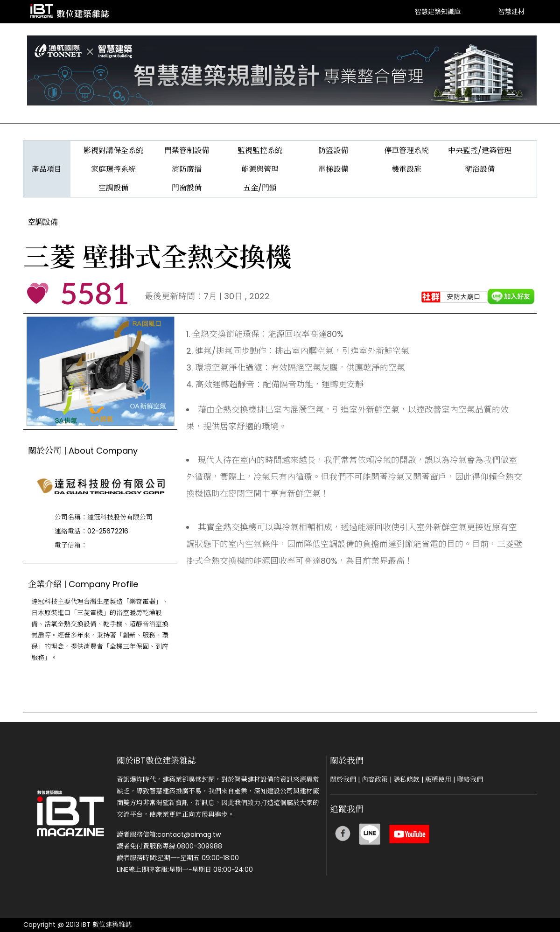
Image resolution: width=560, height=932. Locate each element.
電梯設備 (333, 169)
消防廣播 (187, 169)
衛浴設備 (480, 169)
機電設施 (406, 169)
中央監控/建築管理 (480, 151)
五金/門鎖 (260, 188)
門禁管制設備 (187, 151)
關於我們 (343, 779)
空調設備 (113, 188)
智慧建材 (511, 11)
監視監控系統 (260, 151)
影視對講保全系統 (113, 151)
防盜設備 (333, 151)
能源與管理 (260, 169)
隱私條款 (406, 779)
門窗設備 (187, 188)
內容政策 (375, 779)
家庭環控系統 (113, 169)
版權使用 (438, 779)
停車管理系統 (406, 151)
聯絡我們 (470, 779)
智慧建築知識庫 (438, 11)
